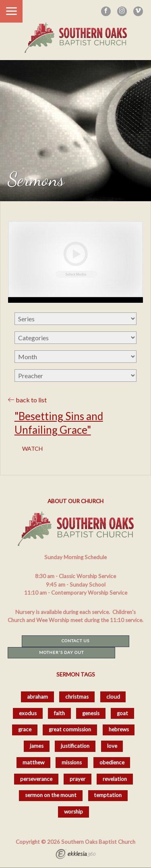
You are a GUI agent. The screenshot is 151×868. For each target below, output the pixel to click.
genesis (91, 713)
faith (59, 713)
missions (72, 762)
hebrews (119, 729)
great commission (70, 729)
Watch (32, 449)
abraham (37, 697)
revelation (115, 779)
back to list (27, 400)
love (112, 746)
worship (73, 812)
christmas (77, 697)
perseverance (36, 779)
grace (25, 729)
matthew (33, 762)
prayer (78, 779)
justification (75, 746)
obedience (112, 762)
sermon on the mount (51, 795)
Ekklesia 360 (76, 855)
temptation (108, 795)
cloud (113, 697)
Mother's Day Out (61, 652)
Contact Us (75, 641)
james (37, 746)
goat (122, 713)
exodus (28, 713)
